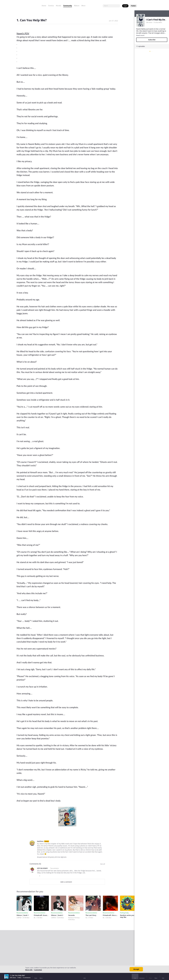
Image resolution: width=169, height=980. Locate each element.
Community (68, 6)
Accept (136, 969)
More (84, 6)
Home (44, 6)
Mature (77, 6)
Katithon (40, 841)
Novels (59, 6)
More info (29, 970)
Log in (125, 6)
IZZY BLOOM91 (42, 868)
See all (103, 864)
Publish (133, 6)
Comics (51, 6)
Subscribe (152, 40)
